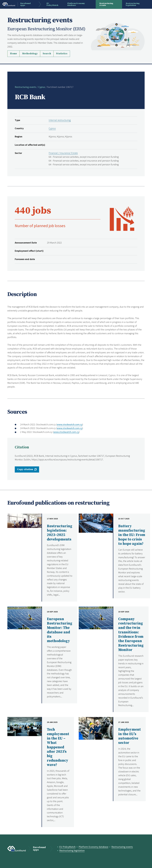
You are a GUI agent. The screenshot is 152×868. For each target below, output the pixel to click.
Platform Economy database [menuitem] (76, 4)
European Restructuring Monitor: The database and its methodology (60, 630)
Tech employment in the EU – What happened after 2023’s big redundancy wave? (58, 747)
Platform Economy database (93, 847)
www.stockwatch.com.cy (70, 424)
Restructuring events (25, 87)
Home (13, 54)
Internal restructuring (60, 120)
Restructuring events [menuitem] (106, 4)
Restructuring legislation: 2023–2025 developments (60, 533)
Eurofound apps (39, 849)
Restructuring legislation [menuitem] (133, 4)
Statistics (62, 54)
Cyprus (42, 87)
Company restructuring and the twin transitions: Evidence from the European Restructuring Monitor (131, 634)
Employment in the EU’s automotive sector (130, 736)
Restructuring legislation (72, 850)
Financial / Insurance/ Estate (63, 153)
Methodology (30, 54)
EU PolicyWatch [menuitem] (52, 4)
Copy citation (25, 469)
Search (47, 54)
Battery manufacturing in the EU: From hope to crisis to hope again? (132, 535)
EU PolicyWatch (67, 847)
